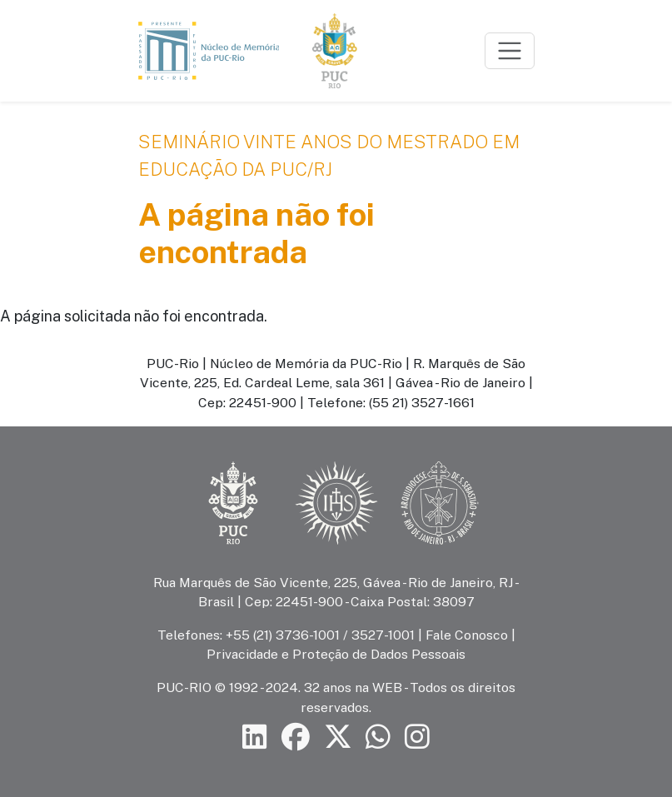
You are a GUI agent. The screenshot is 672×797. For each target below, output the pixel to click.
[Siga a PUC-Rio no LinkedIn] (255, 737)
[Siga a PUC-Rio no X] (338, 737)
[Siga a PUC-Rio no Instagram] (417, 737)
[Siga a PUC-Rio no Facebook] (296, 737)
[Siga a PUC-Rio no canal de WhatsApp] (378, 737)
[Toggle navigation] (510, 51)
